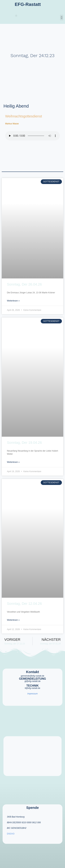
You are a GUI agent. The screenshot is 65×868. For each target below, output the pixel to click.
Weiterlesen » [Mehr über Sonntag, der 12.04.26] (13, 620)
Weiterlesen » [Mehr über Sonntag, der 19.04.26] (13, 462)
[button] (16, 16)
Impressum (32, 694)
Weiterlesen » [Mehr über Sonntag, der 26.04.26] (13, 301)
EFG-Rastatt (28, 4)
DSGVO (11, 834)
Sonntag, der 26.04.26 (24, 284)
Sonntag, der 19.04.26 (24, 443)
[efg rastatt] (32, 756)
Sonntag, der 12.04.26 (24, 604)
